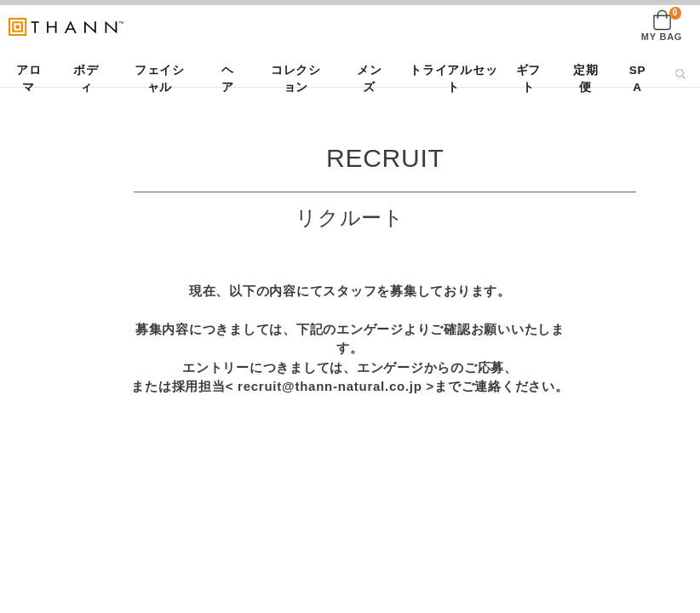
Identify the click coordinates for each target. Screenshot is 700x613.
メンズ (370, 79)
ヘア (228, 79)
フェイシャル (160, 79)
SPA (638, 79)
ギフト (529, 79)
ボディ (86, 79)
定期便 (586, 79)
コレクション (296, 79)
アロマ (29, 79)
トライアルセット (453, 79)
